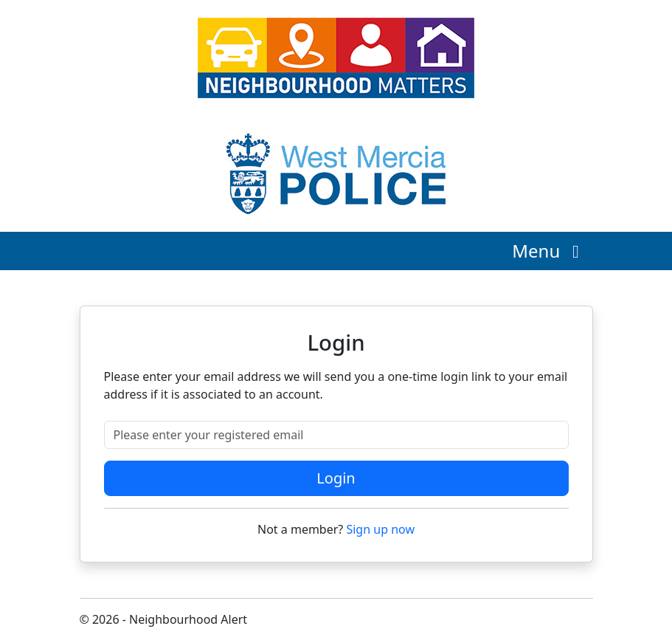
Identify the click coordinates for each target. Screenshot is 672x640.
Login (336, 478)
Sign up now (380, 529)
